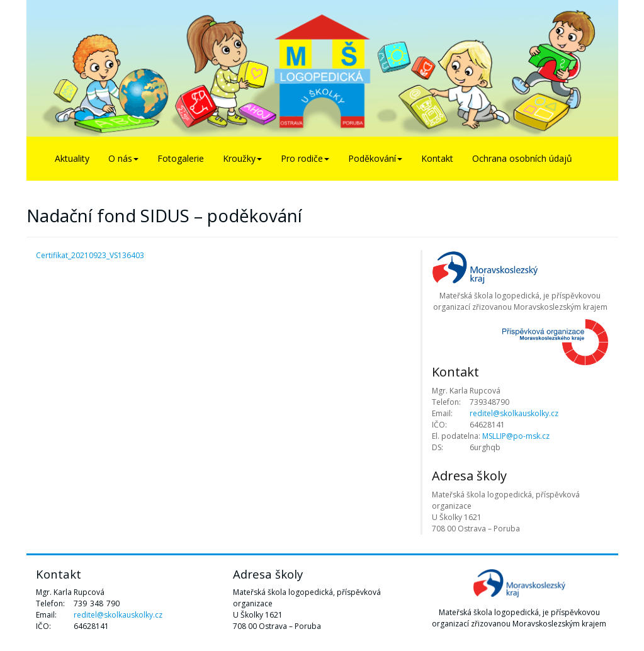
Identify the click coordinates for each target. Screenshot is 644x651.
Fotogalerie (181, 158)
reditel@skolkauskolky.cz (514, 413)
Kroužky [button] (242, 158)
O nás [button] (123, 158)
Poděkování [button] (375, 158)
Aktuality (72, 158)
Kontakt (437, 158)
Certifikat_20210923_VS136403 (90, 255)
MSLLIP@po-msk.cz (516, 436)
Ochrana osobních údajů (522, 158)
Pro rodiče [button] (305, 158)
